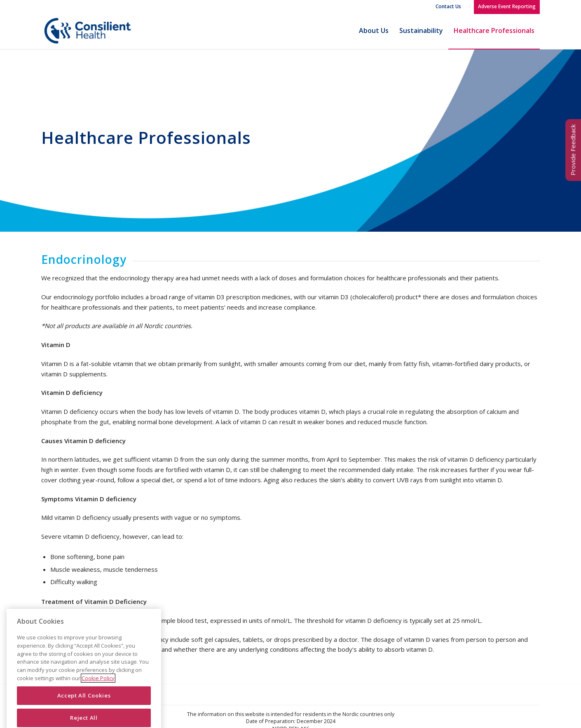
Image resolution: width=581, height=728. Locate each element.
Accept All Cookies (84, 715)
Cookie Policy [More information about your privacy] (98, 697)
